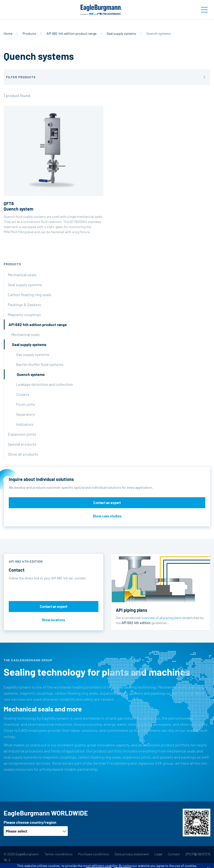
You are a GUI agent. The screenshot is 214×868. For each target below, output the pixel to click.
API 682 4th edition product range (71, 33)
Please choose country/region (30, 822)
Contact (174, 854)
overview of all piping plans (161, 618)
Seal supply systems (121, 33)
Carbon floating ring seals (30, 295)
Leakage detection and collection (44, 384)
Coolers (23, 394)
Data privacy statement (132, 854)
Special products (22, 444)
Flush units (26, 404)
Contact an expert (107, 503)
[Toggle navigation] (204, 10)
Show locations (53, 620)
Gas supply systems (33, 354)
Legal (158, 854)
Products (29, 33)
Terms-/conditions (59, 854)
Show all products (23, 454)
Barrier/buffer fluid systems (40, 364)
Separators (26, 414)
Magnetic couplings (24, 314)
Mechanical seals (22, 275)
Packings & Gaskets (24, 305)
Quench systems (31, 374)
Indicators (25, 424)
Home (8, 33)
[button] (107, 77)
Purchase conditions (94, 854)
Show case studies (107, 516)
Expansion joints (22, 434)
